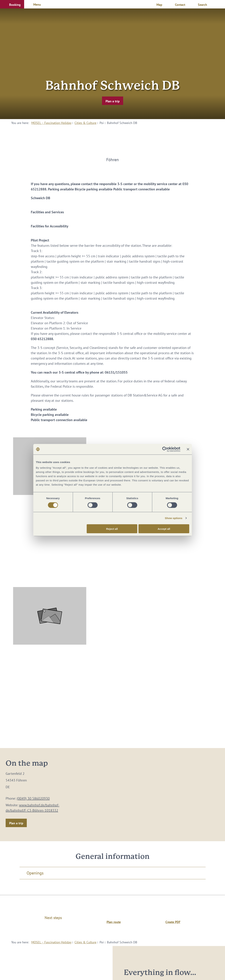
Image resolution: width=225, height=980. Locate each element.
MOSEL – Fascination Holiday (51, 123)
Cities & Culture (85, 123)
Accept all (164, 529)
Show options (174, 518)
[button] (12, 4)
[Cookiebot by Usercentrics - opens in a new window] (165, 449)
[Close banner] (188, 449)
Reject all (112, 529)
